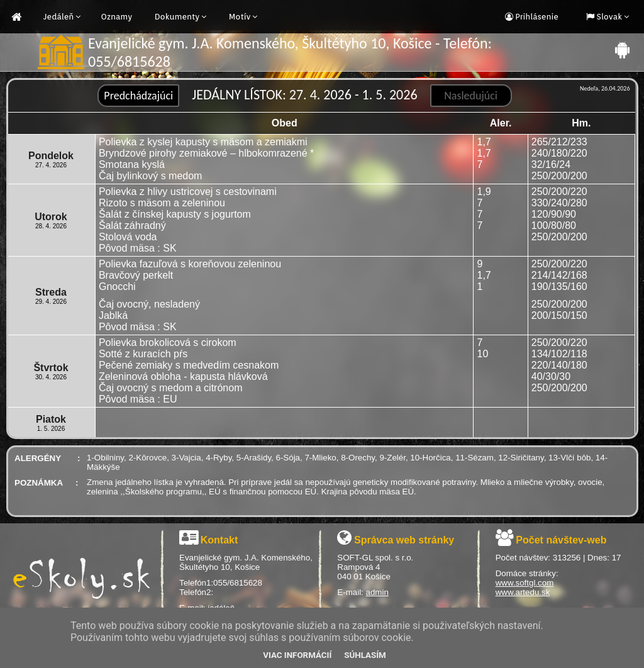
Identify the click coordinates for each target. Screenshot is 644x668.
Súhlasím (365, 655)
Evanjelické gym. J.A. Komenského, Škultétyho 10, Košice (246, 562)
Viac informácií (297, 655)
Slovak (608, 17)
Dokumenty (177, 17)
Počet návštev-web (561, 540)
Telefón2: (196, 592)
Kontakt (219, 540)
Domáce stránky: (527, 573)
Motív (240, 17)
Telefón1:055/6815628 (221, 583)
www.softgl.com (525, 583)
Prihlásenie (536, 17)
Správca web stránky (404, 540)
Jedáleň (58, 17)
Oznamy (116, 17)
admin (377, 592)
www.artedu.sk (523, 592)
